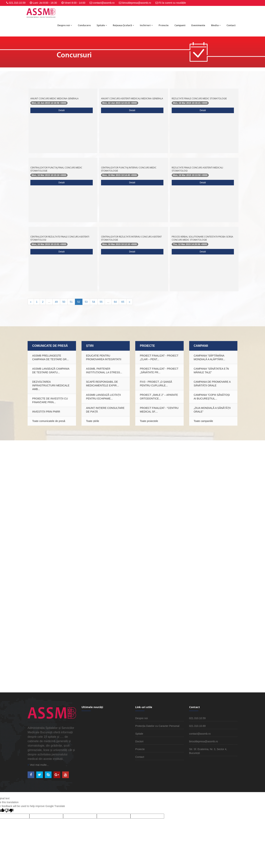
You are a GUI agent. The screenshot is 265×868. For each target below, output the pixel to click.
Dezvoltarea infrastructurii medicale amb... (51, 385)
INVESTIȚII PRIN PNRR (46, 412)
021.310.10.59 (17, 3)
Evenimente (198, 25)
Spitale (102, 25)
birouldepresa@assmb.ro (137, 3)
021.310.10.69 (197, 726)
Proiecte (164, 25)
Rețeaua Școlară (123, 25)
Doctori (139, 741)
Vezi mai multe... (38, 765)
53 (86, 302)
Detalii (62, 110)
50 (64, 302)
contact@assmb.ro (104, 3)
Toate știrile (93, 421)
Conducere (84, 25)
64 (115, 302)
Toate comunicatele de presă (49, 421)
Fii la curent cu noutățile (172, 3)
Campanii (180, 25)
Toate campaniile (203, 421)
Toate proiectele (149, 421)
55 (101, 302)
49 (56, 302)
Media (216, 25)
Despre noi (65, 25)
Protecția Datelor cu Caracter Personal (157, 726)
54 (94, 302)
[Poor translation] (9, 811)
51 (71, 302)
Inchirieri (146, 25)
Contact (231, 25)
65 (123, 302)
